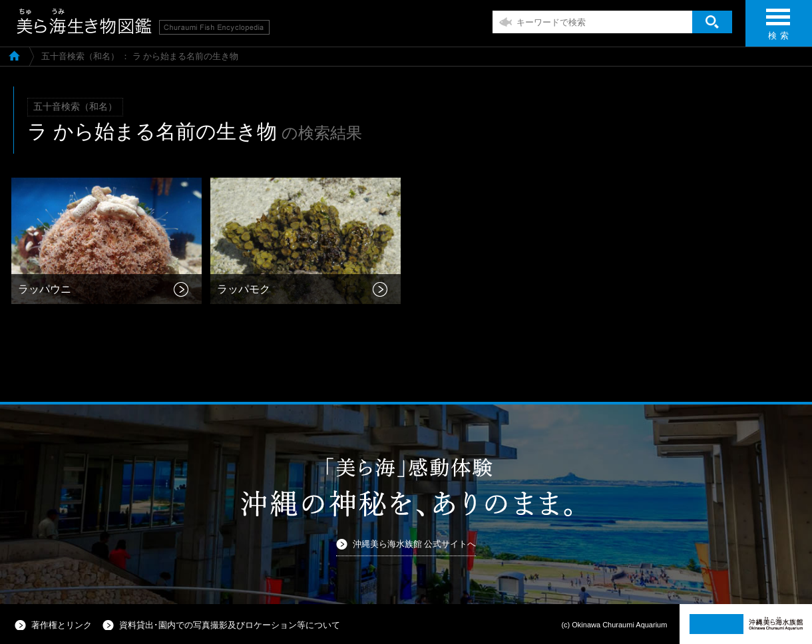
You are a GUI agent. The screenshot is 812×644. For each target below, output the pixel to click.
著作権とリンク (62, 625)
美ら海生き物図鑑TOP (14, 55)
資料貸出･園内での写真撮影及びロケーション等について (230, 625)
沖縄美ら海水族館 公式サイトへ (415, 544)
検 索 (778, 28)
